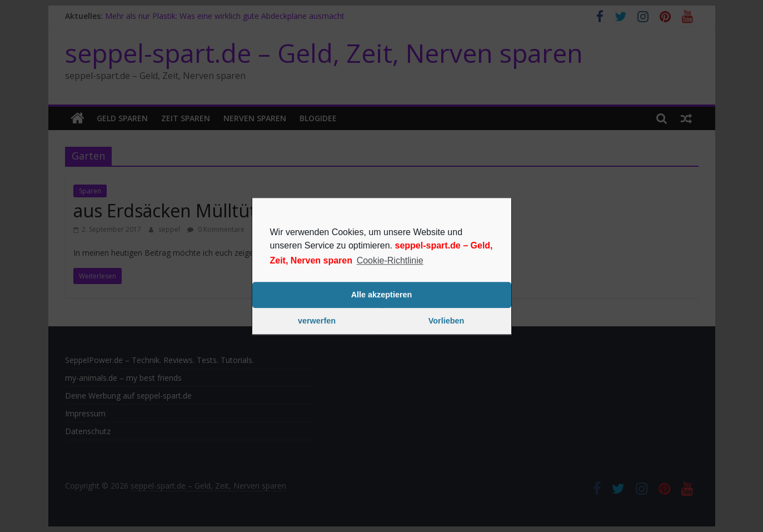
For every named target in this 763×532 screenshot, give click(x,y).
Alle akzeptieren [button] (382, 295)
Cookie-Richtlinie (390, 260)
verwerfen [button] (317, 321)
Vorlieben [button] (447, 321)
